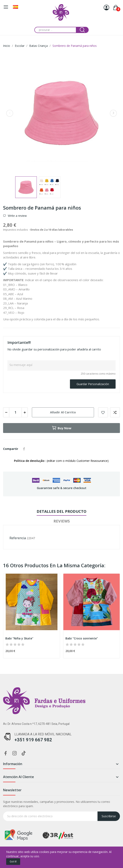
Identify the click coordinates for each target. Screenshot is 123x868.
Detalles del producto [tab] (61, 511)
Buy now (61, 428)
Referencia (18, 538)
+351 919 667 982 (33, 740)
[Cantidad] (15, 412)
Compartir (24, 449)
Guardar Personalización (93, 384)
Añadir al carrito (63, 412)
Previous (10, 113)
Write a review (17, 216)
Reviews (62, 521)
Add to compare (115, 412)
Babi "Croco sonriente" (82, 638)
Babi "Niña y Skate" (19, 638)
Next (113, 113)
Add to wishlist (103, 412)
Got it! (13, 862)
